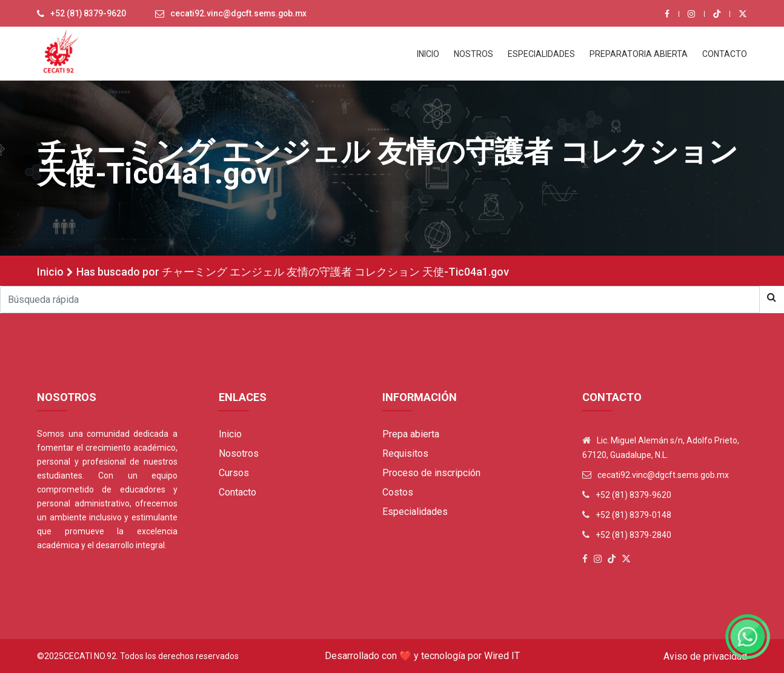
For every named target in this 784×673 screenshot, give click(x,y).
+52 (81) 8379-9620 (88, 14)
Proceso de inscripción (431, 473)
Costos (398, 492)
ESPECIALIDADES (541, 54)
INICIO (428, 54)
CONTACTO (725, 54)
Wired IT (502, 656)
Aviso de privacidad (705, 656)
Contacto (238, 492)
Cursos (234, 473)
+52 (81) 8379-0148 (633, 515)
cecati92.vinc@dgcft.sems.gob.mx (241, 14)
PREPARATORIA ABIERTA (639, 54)
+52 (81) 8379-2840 (633, 535)
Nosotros (239, 453)
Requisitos (405, 453)
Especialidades (415, 512)
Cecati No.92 (90, 656)
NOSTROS (473, 54)
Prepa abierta (411, 434)
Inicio (50, 272)
